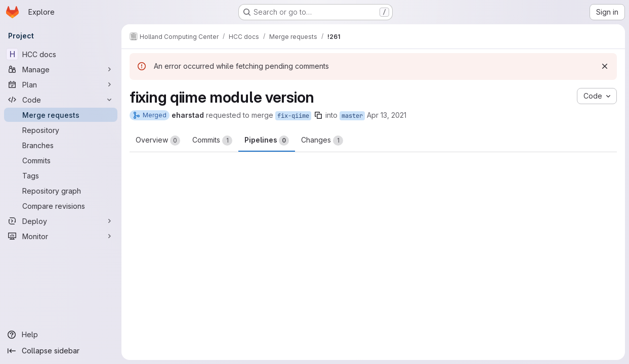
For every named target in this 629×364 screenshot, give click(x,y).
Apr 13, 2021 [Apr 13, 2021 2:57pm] (387, 115)
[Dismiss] (605, 66)
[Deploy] (61, 221)
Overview (158, 141)
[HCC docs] (61, 54)
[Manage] (61, 69)
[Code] (61, 100)
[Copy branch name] (318, 115)
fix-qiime (293, 116)
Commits (212, 141)
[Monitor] (61, 236)
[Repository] (61, 130)
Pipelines (267, 141)
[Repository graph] (61, 191)
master (352, 116)
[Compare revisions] (61, 206)
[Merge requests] (61, 115)
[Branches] (61, 145)
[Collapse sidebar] (61, 351)
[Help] (61, 335)
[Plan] (61, 84)
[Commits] (61, 160)
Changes (322, 141)
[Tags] (61, 175)
